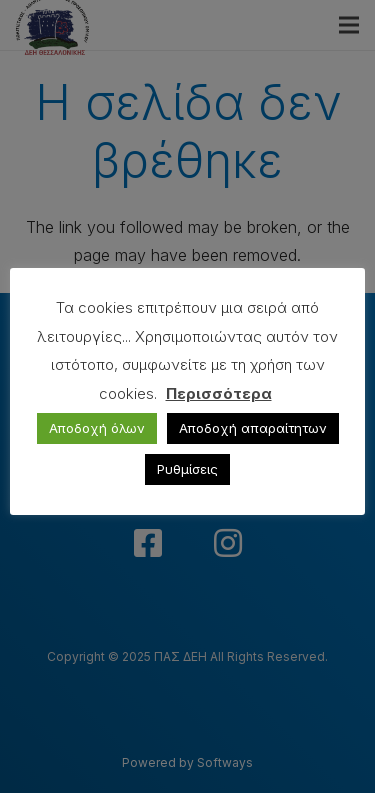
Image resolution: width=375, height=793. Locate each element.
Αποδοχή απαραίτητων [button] (253, 428)
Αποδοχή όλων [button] (97, 428)
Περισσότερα (219, 393)
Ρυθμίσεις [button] (187, 469)
